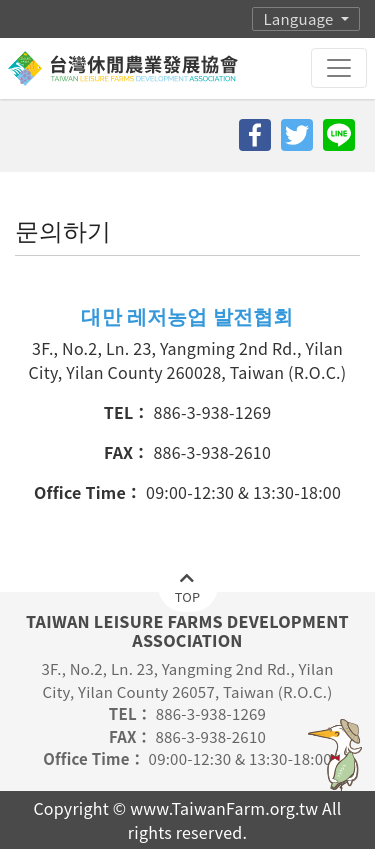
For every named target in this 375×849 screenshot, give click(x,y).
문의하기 (63, 229)
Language (300, 18)
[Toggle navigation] (339, 68)
